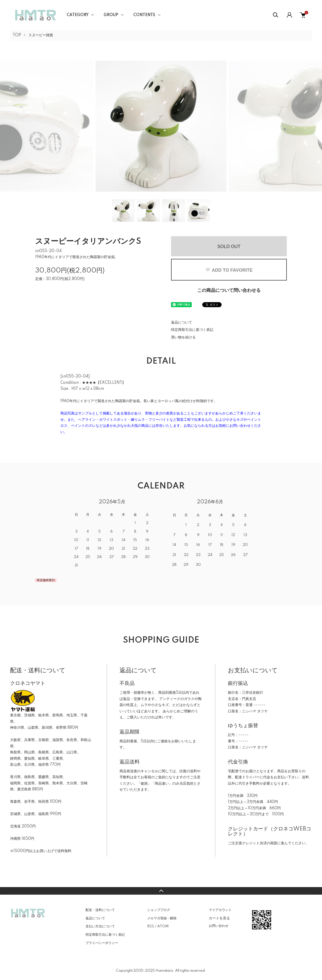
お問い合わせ (219, 926)
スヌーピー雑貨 (41, 35)
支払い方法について (100, 926)
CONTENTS (144, 15)
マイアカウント (220, 910)
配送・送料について (100, 910)
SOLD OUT (229, 247)
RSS (151, 926)
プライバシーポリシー (102, 943)
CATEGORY (78, 15)
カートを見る (219, 918)
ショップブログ (159, 910)
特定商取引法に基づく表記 (192, 330)
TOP (17, 35)
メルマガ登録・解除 (162, 918)
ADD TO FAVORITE (229, 270)
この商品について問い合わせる (229, 291)
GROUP (111, 15)
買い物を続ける (183, 337)
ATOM (163, 926)
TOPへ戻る (161, 891)
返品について (182, 323)
